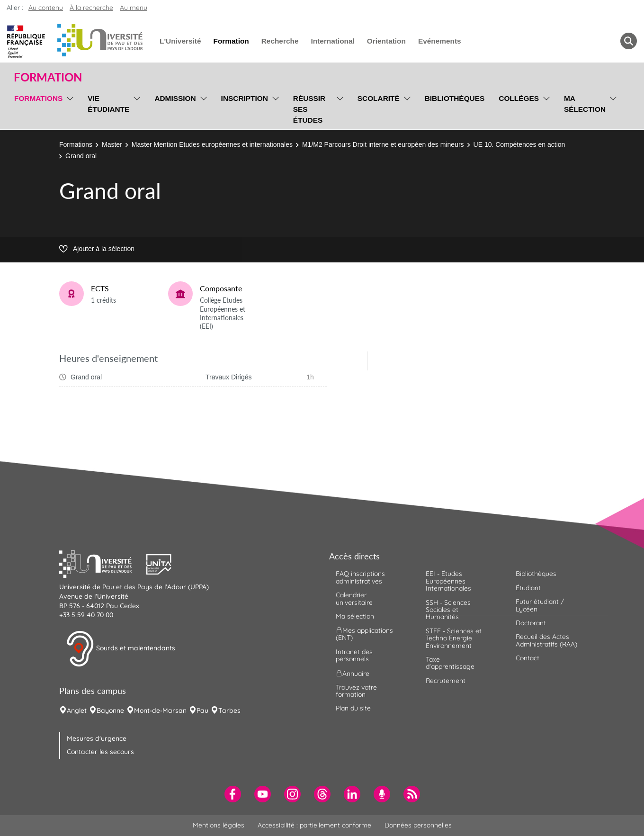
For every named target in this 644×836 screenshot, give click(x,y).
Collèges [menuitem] (519, 98)
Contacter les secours (100, 752)
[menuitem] (233, 794)
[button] (103, 563)
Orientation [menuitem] (386, 41)
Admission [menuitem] (175, 98)
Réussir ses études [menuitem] (309, 109)
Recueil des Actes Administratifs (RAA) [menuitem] (546, 640)
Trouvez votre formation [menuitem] (356, 691)
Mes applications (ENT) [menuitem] (364, 634)
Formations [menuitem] (38, 98)
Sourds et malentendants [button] (121, 649)
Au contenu (46, 8)
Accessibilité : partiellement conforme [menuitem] (314, 825)
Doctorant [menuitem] (531, 623)
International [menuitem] (332, 41)
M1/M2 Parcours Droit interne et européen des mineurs (383, 144)
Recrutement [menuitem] (446, 681)
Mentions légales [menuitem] (219, 825)
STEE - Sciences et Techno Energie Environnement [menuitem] (454, 638)
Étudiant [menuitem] (528, 588)
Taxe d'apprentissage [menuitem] (450, 663)
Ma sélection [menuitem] (585, 104)
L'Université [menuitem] (180, 41)
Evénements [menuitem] (440, 41)
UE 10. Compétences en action (519, 144)
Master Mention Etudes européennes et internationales (212, 144)
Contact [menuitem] (528, 658)
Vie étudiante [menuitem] (108, 104)
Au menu (134, 8)
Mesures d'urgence (97, 738)
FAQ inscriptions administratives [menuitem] (360, 577)
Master (112, 144)
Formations (76, 144)
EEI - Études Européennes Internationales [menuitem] (448, 581)
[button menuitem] (629, 41)
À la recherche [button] (91, 8)
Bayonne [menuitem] (110, 710)
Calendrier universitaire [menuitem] (354, 598)
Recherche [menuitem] (280, 41)
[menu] (68, 108)
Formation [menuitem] (231, 41)
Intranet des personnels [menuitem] (354, 655)
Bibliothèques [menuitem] (455, 98)
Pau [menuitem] (202, 710)
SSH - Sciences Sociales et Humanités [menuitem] (448, 610)
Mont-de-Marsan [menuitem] (160, 710)
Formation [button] (48, 77)
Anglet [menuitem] (77, 710)
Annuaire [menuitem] (353, 673)
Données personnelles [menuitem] (418, 825)
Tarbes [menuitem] (229, 710)
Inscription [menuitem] (245, 98)
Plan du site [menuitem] (353, 708)
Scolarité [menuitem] (379, 98)
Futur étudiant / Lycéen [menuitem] (540, 605)
